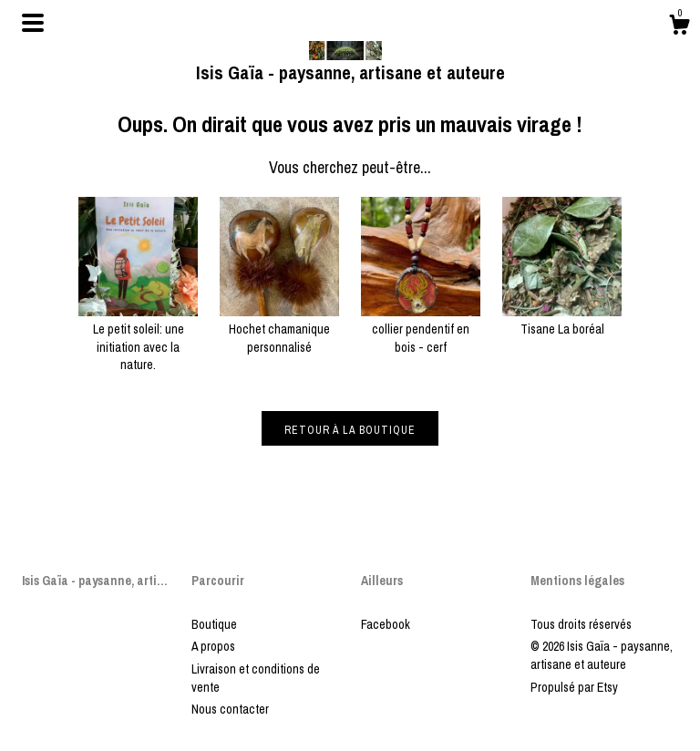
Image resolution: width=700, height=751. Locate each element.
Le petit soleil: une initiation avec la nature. (138, 339)
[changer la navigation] (33, 23)
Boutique (214, 624)
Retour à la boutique (350, 430)
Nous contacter (230, 709)
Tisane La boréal (562, 321)
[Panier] (679, 27)
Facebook (386, 624)
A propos (213, 646)
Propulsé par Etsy (574, 687)
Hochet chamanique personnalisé (279, 329)
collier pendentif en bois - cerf (421, 329)
